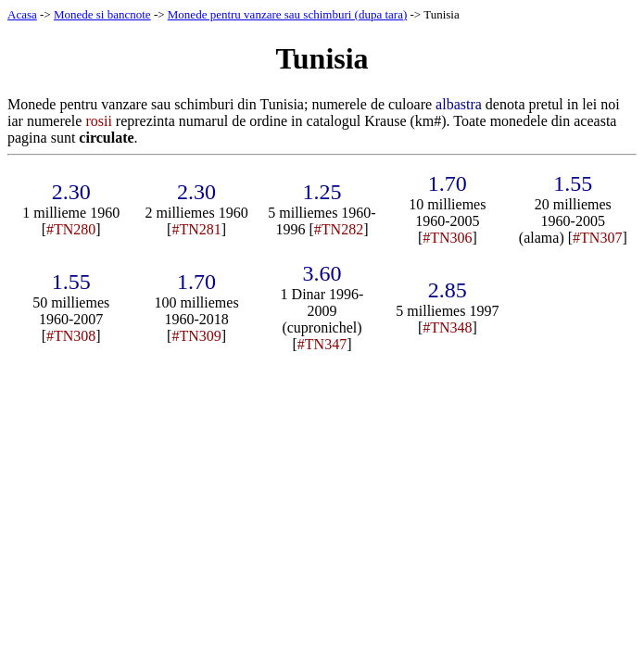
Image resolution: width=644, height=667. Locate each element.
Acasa (22, 14)
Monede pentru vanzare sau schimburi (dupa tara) (287, 14)
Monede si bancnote (102, 14)
